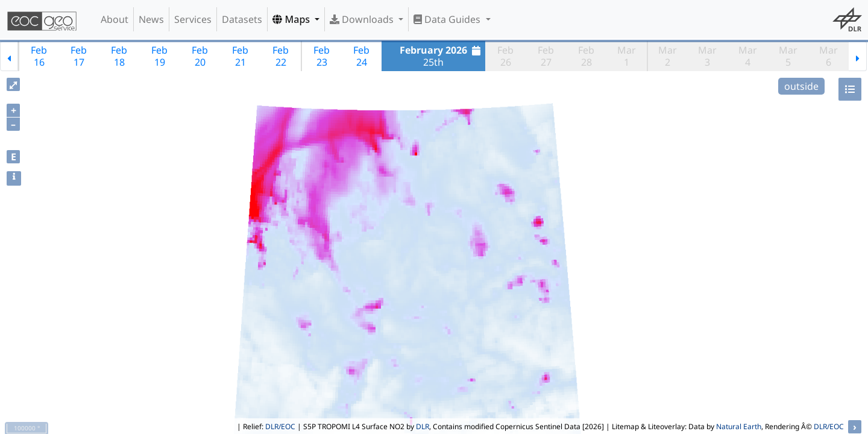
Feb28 (586, 56)
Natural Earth (739, 426)
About (115, 19)
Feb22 (281, 56)
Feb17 (79, 56)
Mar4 (748, 56)
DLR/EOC (280, 426)
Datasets (242, 19)
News (151, 19)
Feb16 (39, 56)
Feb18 (119, 56)
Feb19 (159, 56)
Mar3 (707, 56)
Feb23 (322, 56)
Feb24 (361, 56)
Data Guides (448, 19)
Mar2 (668, 56)
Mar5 (788, 56)
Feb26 (505, 56)
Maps (292, 19)
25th (442, 56)
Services (193, 19)
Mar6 (829, 56)
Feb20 (200, 56)
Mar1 (627, 56)
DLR (423, 426)
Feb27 (546, 56)
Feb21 (240, 56)
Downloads (363, 19)
